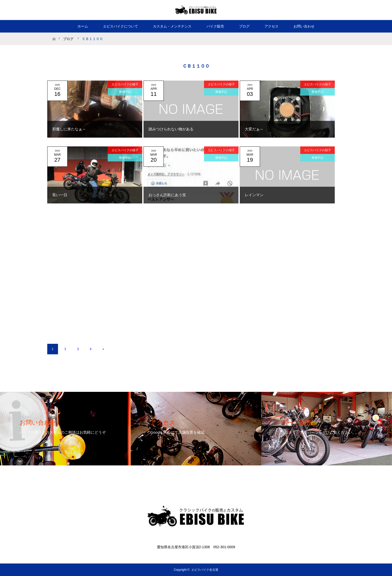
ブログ (244, 26)
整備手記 (125, 92)
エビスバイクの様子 (125, 84)
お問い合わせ (304, 26)
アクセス (271, 26)
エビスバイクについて (120, 26)
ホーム (83, 26)
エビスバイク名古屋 (205, 570)
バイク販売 (215, 26)
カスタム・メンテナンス (172, 26)
